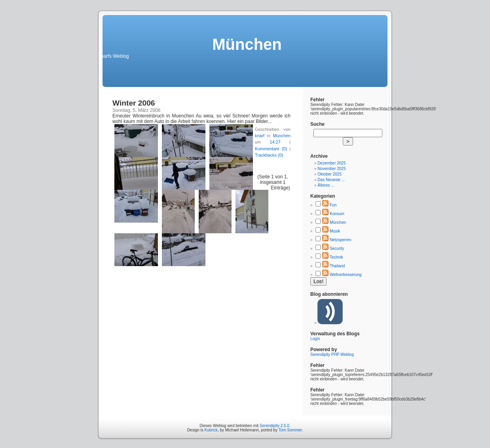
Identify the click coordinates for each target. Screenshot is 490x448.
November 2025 (331, 169)
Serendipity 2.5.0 (274, 426)
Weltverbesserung (346, 275)
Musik (335, 231)
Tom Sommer (290, 430)
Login (315, 339)
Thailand (337, 266)
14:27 (275, 142)
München (282, 136)
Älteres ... (326, 185)
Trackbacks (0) (269, 155)
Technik (336, 257)
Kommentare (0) (271, 149)
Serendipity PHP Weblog (332, 354)
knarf (260, 136)
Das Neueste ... (331, 180)
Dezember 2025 (331, 163)
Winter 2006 (134, 103)
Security (337, 249)
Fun (333, 205)
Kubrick (211, 430)
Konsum (337, 214)
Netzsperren (340, 240)
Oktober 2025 (330, 174)
